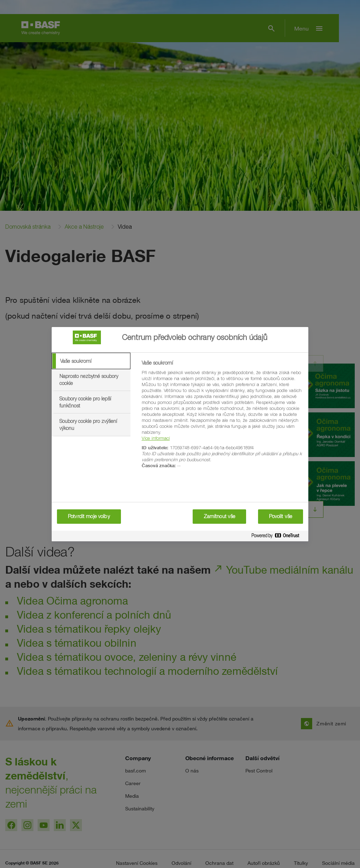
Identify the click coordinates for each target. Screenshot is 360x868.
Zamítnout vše (220, 516)
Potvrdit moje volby (89, 516)
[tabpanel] (222, 418)
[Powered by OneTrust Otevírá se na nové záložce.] (278, 537)
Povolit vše (281, 516)
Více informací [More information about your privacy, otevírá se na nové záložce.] (156, 438)
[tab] (91, 361)
